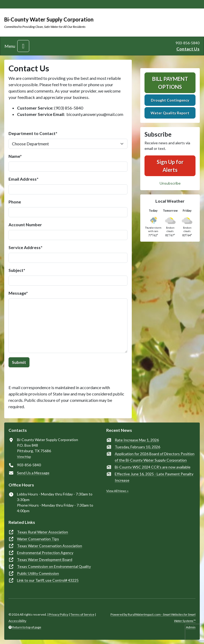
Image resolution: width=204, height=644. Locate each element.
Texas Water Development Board (45, 560)
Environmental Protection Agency (45, 553)
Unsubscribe (170, 183)
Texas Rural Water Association (42, 532)
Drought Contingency (170, 100)
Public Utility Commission (38, 573)
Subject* (17, 270)
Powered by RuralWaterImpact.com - (153, 618)
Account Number (25, 225)
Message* (18, 293)
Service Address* (25, 247)
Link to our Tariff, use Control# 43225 (48, 580)
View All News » (117, 491)
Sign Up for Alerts (170, 166)
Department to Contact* (33, 133)
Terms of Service (82, 614)
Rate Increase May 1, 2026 (137, 440)
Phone (15, 202)
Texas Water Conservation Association (50, 546)
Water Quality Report (170, 113)
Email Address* (24, 179)
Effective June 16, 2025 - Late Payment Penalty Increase (154, 477)
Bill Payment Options (170, 83)
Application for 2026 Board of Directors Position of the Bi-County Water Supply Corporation (155, 457)
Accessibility (17, 621)
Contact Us (188, 49)
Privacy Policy (59, 614)
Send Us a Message (33, 473)
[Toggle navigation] (23, 46)
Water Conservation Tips (38, 539)
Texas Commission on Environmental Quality (54, 566)
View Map (24, 457)
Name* (15, 156)
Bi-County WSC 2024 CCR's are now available (153, 467)
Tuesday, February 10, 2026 (137, 447)
